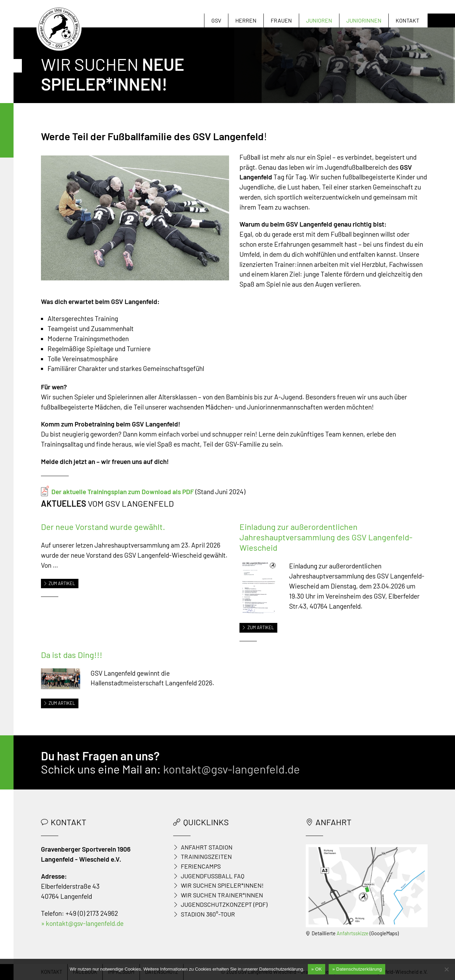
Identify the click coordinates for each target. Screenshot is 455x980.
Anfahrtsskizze (353, 933)
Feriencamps (201, 866)
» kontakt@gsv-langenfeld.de (82, 923)
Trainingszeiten (206, 856)
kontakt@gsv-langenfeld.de (231, 769)
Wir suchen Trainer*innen (222, 895)
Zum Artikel (59, 583)
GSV (216, 20)
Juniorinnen (364, 20)
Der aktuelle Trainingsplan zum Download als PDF (123, 492)
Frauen (281, 20)
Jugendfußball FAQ (213, 876)
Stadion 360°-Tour (208, 914)
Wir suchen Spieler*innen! (222, 885)
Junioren (319, 20)
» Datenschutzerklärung (357, 969)
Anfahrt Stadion (207, 847)
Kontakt (407, 20)
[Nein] (446, 969)
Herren (246, 20)
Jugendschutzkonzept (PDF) (224, 904)
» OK (317, 969)
